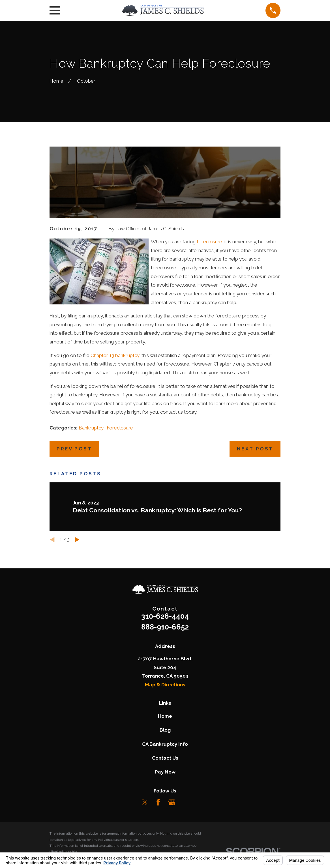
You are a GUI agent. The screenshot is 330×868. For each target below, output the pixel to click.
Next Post (255, 449)
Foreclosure (120, 428)
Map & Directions (165, 685)
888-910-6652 (165, 627)
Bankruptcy (91, 428)
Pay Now (165, 772)
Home (165, 716)
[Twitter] (145, 802)
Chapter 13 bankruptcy (115, 355)
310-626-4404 (165, 616)
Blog (165, 730)
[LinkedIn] (185, 802)
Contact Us (165, 758)
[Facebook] (158, 802)
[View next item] (77, 540)
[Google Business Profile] (172, 802)
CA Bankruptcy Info (165, 744)
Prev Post (74, 449)
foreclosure (209, 242)
